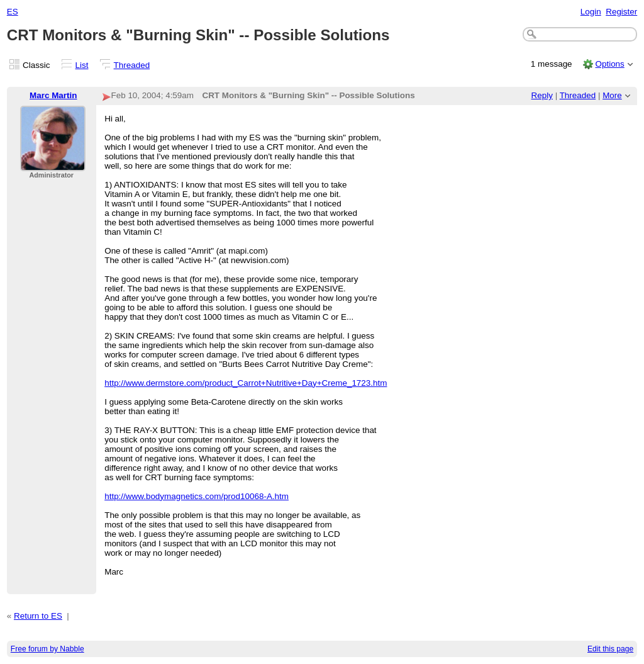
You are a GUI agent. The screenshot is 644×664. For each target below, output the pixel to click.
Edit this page (610, 649)
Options (609, 64)
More (612, 95)
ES (13, 12)
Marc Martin (53, 95)
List (82, 65)
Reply (542, 95)
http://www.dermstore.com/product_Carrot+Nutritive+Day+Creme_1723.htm (246, 383)
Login (591, 12)
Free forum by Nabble (47, 649)
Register (621, 12)
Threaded (132, 65)
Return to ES (38, 616)
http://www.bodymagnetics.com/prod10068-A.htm (197, 496)
